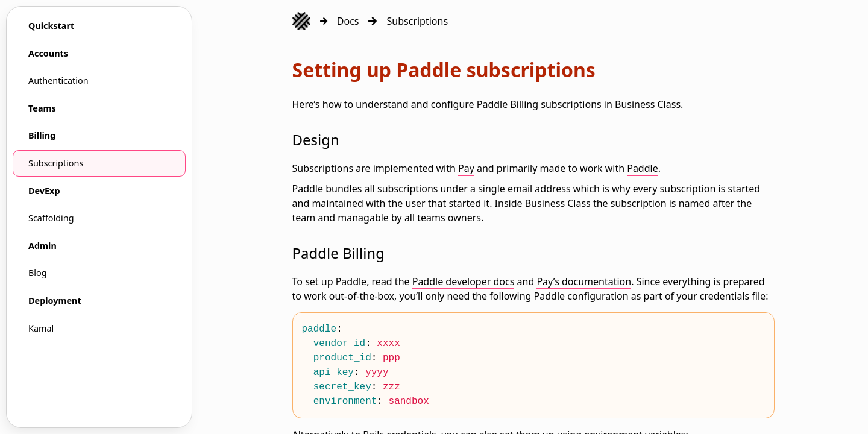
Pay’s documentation (584, 281)
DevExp (44, 191)
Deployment (55, 300)
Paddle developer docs (464, 281)
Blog (38, 273)
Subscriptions (56, 163)
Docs (348, 21)
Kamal (41, 328)
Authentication (58, 80)
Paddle (643, 168)
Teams (42, 108)
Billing (42, 135)
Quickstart (51, 26)
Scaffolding (51, 218)
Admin (42, 246)
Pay (466, 168)
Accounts (48, 53)
